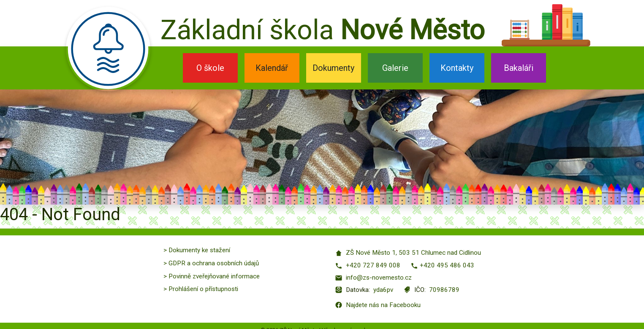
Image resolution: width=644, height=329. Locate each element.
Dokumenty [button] (333, 68)
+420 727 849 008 (368, 266)
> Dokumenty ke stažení (197, 250)
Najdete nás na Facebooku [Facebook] (378, 305)
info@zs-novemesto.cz (373, 278)
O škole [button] (210, 68)
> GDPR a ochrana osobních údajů (211, 263)
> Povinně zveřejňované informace (212, 276)
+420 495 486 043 (442, 266)
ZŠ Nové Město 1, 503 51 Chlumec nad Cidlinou (408, 253)
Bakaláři (519, 68)
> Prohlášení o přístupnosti (201, 289)
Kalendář (272, 68)
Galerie (395, 68)
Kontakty (457, 68)
